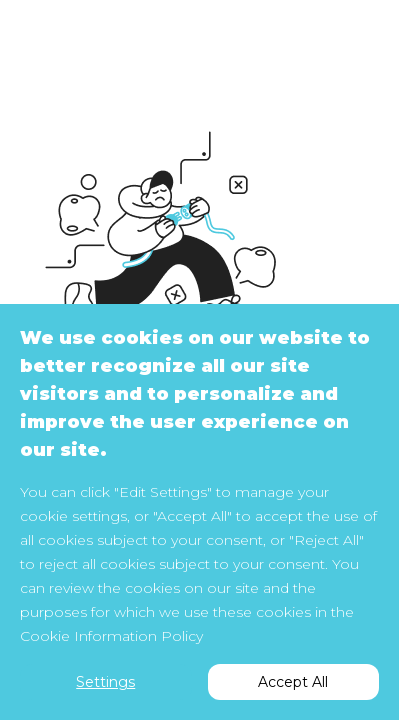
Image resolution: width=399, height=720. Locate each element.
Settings (105, 682)
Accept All (293, 682)
